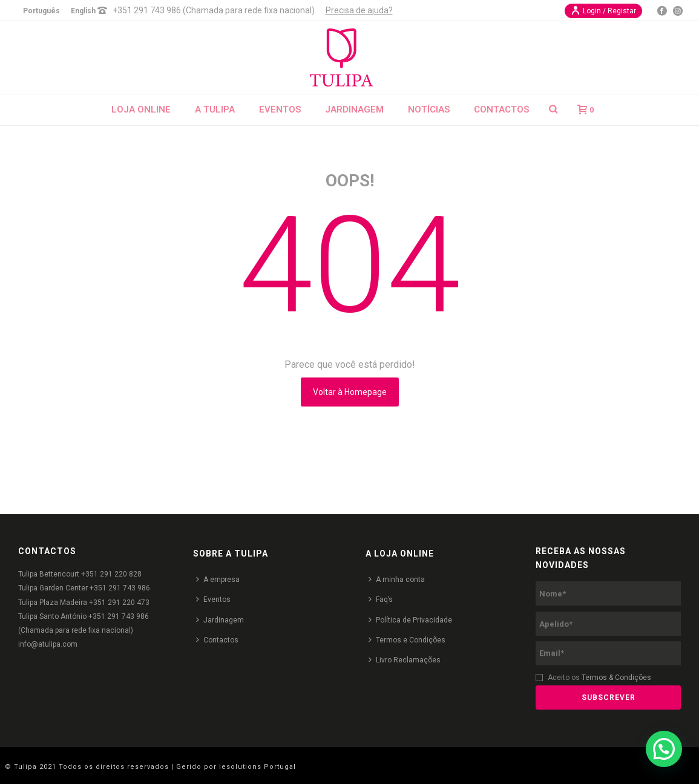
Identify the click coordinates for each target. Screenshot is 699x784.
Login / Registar (603, 10)
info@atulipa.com (48, 644)
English (83, 11)
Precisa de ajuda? (359, 10)
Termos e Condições (407, 640)
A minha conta (397, 579)
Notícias (429, 109)
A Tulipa (215, 109)
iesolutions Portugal (258, 767)
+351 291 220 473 (119, 603)
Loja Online (141, 109)
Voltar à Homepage (350, 392)
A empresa (218, 579)
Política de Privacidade (410, 620)
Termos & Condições (616, 678)
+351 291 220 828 (111, 574)
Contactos (501, 109)
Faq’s (381, 599)
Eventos (280, 109)
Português (41, 11)
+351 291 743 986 (120, 588)
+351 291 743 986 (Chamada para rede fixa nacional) (214, 10)
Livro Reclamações (405, 660)
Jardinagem (354, 109)
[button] (664, 749)
